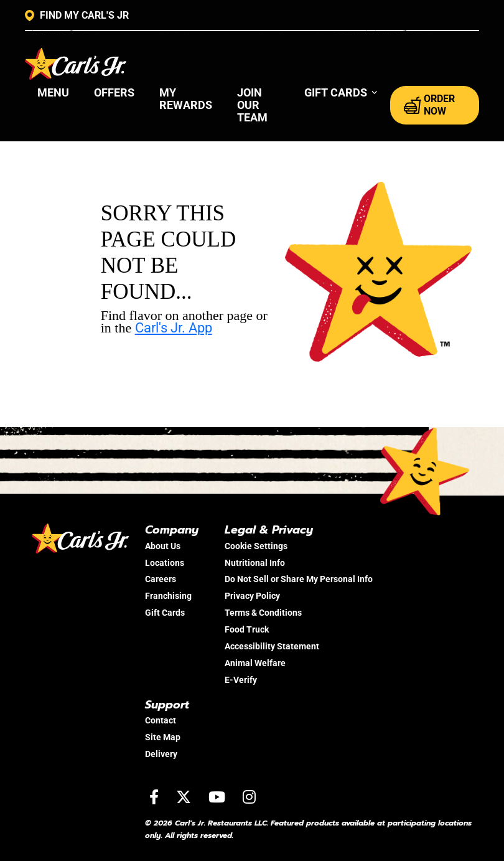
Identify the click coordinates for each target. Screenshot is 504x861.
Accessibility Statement (272, 646)
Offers (114, 92)
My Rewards (186, 99)
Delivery (161, 754)
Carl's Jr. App (174, 328)
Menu (53, 92)
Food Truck (247, 629)
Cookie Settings (256, 546)
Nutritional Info (255, 563)
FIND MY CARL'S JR (77, 16)
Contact (161, 720)
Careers (161, 579)
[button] (341, 93)
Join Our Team (252, 105)
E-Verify (241, 680)
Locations (165, 563)
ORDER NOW (429, 105)
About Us (163, 546)
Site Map (163, 737)
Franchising (168, 596)
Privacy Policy (252, 596)
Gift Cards (165, 613)
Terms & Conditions (263, 613)
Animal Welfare (255, 663)
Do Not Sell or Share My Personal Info (299, 579)
